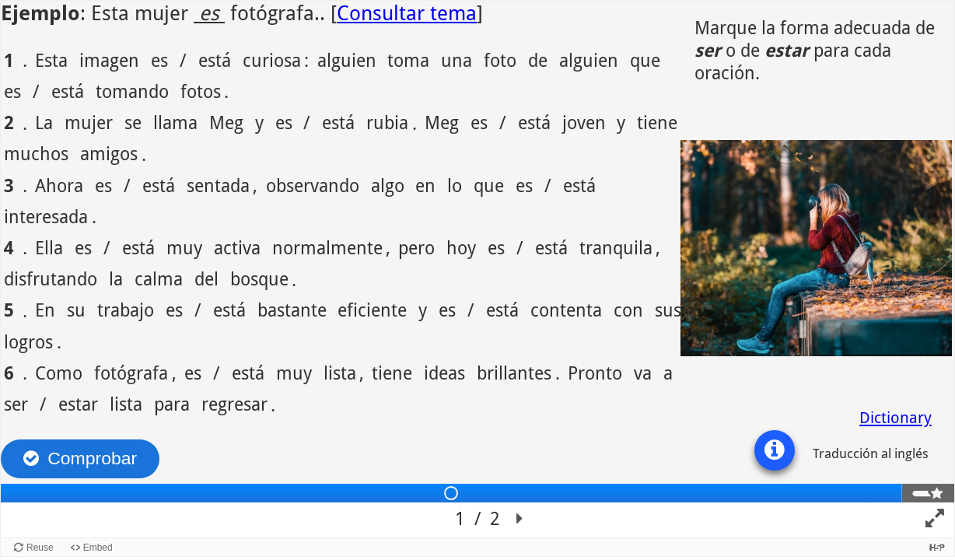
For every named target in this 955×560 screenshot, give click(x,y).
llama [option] (175, 122)
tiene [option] (657, 122)
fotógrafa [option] (131, 372)
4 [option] (9, 247)
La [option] (44, 122)
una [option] (457, 59)
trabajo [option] (126, 309)
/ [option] (183, 59)
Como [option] (59, 372)
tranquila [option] (616, 247)
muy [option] (184, 247)
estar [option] (78, 403)
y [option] (259, 122)
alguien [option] (347, 59)
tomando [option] (132, 91)
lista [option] (340, 372)
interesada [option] (46, 216)
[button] (775, 450)
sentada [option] (218, 185)
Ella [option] (49, 247)
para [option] (172, 403)
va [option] (643, 372)
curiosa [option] (272, 59)
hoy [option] (461, 247)
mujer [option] (89, 122)
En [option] (45, 309)
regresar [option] (234, 403)
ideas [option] (444, 372)
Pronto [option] (595, 372)
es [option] (159, 59)
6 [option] (9, 372)
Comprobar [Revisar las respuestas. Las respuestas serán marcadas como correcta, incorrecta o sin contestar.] (92, 458)
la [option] (116, 278)
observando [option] (313, 185)
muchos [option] (36, 153)
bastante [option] (292, 309)
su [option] (76, 309)
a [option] (668, 372)
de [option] (538, 59)
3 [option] (9, 185)
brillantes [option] (514, 372)
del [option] (206, 278)
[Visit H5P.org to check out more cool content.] (937, 547)
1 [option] (9, 59)
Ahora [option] (59, 185)
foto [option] (500, 59)
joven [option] (584, 122)
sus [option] (668, 309)
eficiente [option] (372, 309)
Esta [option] (51, 59)
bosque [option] (259, 278)
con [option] (628, 309)
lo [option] (455, 185)
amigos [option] (109, 153)
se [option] (133, 122)
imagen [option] (109, 59)
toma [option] (408, 59)
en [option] (425, 185)
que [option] (645, 59)
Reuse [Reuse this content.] (40, 548)
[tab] (451, 493)
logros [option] (28, 341)
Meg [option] (226, 122)
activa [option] (237, 247)
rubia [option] (387, 122)
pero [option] (416, 247)
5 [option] (9, 309)
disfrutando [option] (51, 278)
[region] (477, 269)
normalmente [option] (327, 247)
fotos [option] (201, 91)
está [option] (215, 59)
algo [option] (388, 185)
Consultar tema (407, 13)
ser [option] (16, 403)
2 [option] (9, 122)
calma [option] (159, 278)
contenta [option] (566, 309)
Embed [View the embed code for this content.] (98, 548)
